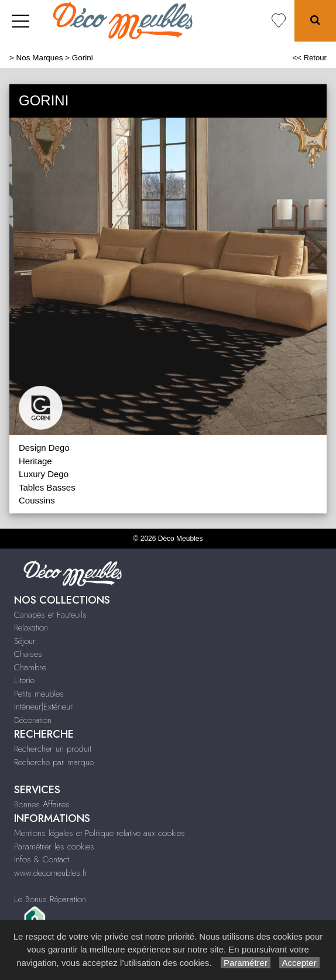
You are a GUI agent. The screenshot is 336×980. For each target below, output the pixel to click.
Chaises (28, 654)
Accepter (299, 963)
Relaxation (31, 628)
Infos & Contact (42, 859)
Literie (24, 680)
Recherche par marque (54, 762)
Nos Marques (40, 58)
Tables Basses (47, 487)
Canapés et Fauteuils (50, 615)
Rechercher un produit (53, 749)
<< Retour (309, 58)
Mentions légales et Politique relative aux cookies (100, 833)
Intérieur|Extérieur (44, 707)
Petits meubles (39, 694)
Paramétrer (246, 963)
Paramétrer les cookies (54, 847)
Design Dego (44, 448)
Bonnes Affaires (42, 804)
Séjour (25, 641)
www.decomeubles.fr (51, 873)
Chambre (30, 667)
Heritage (35, 461)
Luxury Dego (44, 474)
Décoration (33, 720)
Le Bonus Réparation (50, 899)
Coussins (37, 500)
